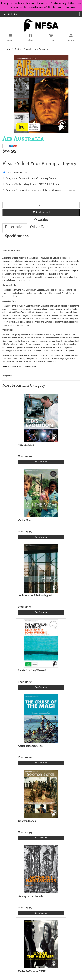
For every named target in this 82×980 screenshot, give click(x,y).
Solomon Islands (27, 821)
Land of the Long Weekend (32, 671)
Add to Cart (41, 212)
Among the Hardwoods (31, 896)
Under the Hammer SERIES (32, 972)
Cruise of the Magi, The (30, 746)
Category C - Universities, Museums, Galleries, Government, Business (39, 190)
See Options (41, 462)
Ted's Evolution (26, 445)
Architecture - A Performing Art (35, 596)
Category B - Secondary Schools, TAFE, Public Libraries (32, 184)
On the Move (25, 521)
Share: (11, 146)
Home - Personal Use (15, 172)
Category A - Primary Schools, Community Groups (30, 178)
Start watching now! (64, 7)
